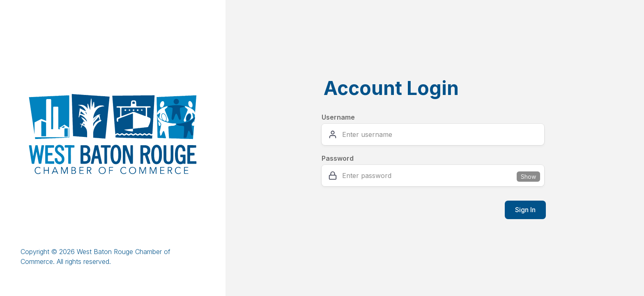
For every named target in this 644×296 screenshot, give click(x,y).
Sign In (525, 210)
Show (528, 177)
